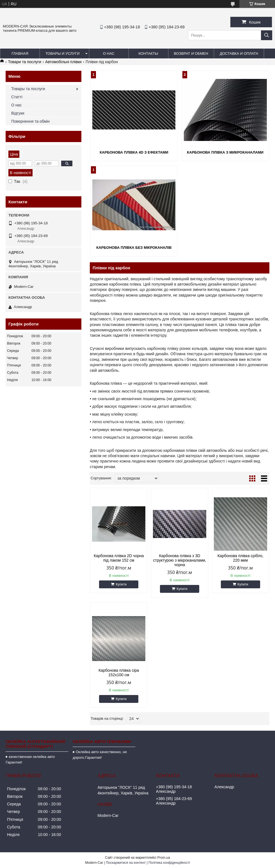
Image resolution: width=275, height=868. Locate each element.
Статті (17, 97)
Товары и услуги (63, 53)
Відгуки (18, 113)
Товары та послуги (28, 89)
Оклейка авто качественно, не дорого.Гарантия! (100, 755)
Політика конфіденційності (169, 863)
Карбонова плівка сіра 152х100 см (119, 673)
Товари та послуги (24, 62)
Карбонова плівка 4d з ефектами (134, 152)
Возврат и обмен (191, 53)
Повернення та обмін (30, 121)
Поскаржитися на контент (126, 863)
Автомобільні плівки (63, 62)
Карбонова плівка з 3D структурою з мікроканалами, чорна (179, 560)
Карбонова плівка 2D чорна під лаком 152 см (119, 558)
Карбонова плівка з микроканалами (225, 152)
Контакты (148, 53)
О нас (109, 53)
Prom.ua (164, 858)
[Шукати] (267, 35)
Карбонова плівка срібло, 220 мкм (240, 558)
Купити (121, 584)
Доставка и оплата (239, 53)
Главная (20, 53)
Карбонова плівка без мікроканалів (134, 248)
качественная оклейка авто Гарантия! (30, 759)
